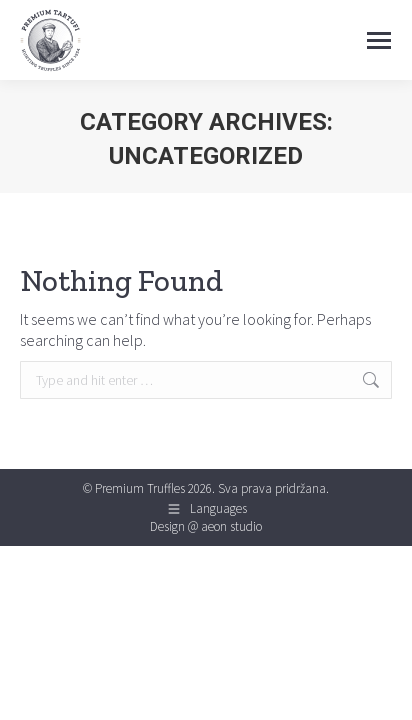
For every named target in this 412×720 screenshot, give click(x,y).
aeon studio (231, 526)
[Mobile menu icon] (379, 40)
